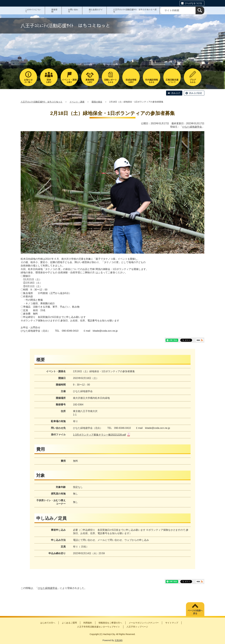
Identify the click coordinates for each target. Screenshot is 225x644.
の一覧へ (28, 81)
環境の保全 (97, 102)
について (172, 81)
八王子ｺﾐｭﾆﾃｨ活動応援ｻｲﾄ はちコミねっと (42, 102)
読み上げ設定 (196, 93)
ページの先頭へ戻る (195, 612)
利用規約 (88, 623)
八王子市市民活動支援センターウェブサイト (99, 627)
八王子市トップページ (137, 627)
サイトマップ (172, 623)
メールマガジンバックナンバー (144, 623)
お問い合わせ (73, 11)
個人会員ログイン (96, 11)
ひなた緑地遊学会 (192, 127)
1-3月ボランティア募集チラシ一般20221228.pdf (101, 435)
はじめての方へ (48, 623)
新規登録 (54, 11)
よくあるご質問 (69, 623)
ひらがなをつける (193, 3)
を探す (49, 81)
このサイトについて (33, 11)
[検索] (200, 10)
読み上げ (176, 93)
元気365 (119, 640)
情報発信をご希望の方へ (110, 623)
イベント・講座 (77, 102)
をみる (111, 81)
